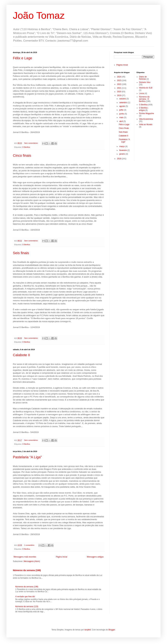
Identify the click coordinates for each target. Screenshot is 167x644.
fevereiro (123, 150)
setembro (124, 103)
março (122, 146)
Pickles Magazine (147, 113)
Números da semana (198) (27, 570)
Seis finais (21, 253)
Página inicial (62, 557)
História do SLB (146, 88)
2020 (119, 92)
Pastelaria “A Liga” (27, 457)
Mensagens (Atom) (32, 561)
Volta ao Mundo (146, 125)
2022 (119, 84)
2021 (119, 88)
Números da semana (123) (27, 607)
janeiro (122, 154)
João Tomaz (39, 15)
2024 (119, 77)
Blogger (112, 630)
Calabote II (21, 355)
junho (122, 114)
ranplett (88, 630)
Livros (142, 93)
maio (122, 117)
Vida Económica (146, 119)
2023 (119, 80)
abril (121, 121)
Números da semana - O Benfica (144, 99)
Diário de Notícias (143, 78)
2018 (119, 159)
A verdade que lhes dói (25, 597)
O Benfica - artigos (144, 109)
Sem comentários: (31, 143)
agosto (122, 106)
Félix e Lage (22, 58)
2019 (119, 96)
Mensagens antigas (95, 557)
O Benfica (26, 147)
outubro (123, 99)
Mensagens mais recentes (25, 557)
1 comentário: (30, 545)
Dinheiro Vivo (145, 82)
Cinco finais (22, 156)
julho (122, 110)
